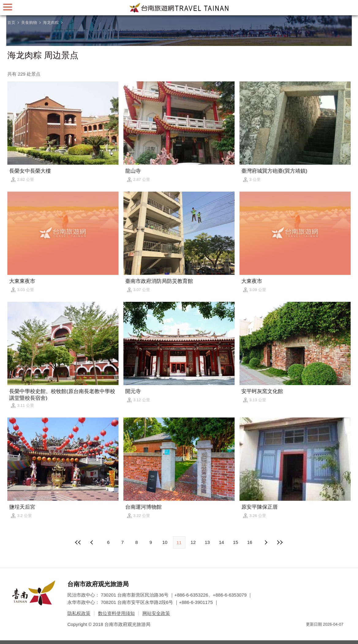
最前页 (78, 542)
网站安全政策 (156, 613)
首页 (11, 22)
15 (236, 542)
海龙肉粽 (51, 22)
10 (165, 542)
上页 (266, 542)
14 (222, 542)
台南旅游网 (179, 8)
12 (193, 542)
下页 (92, 542)
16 (250, 542)
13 (207, 542)
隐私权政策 (79, 613)
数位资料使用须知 (116, 613)
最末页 (280, 542)
